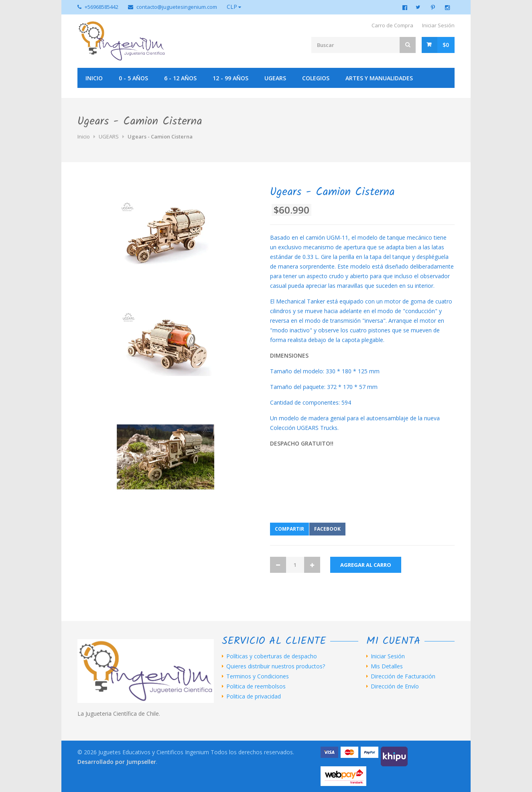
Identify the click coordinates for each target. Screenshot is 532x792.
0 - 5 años (133, 78)
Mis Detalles (387, 666)
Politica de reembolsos (256, 686)
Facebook (327, 529)
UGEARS (275, 78)
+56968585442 (102, 7)
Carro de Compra (392, 25)
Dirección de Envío (395, 686)
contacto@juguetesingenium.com (177, 7)
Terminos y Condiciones (258, 676)
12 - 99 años (230, 78)
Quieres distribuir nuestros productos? (276, 666)
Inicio (94, 78)
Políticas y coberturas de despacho (272, 656)
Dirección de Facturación (403, 676)
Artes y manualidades (379, 78)
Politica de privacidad (254, 696)
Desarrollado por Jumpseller (117, 762)
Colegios (316, 78)
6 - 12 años (180, 78)
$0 (446, 45)
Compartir (289, 529)
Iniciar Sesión (438, 25)
